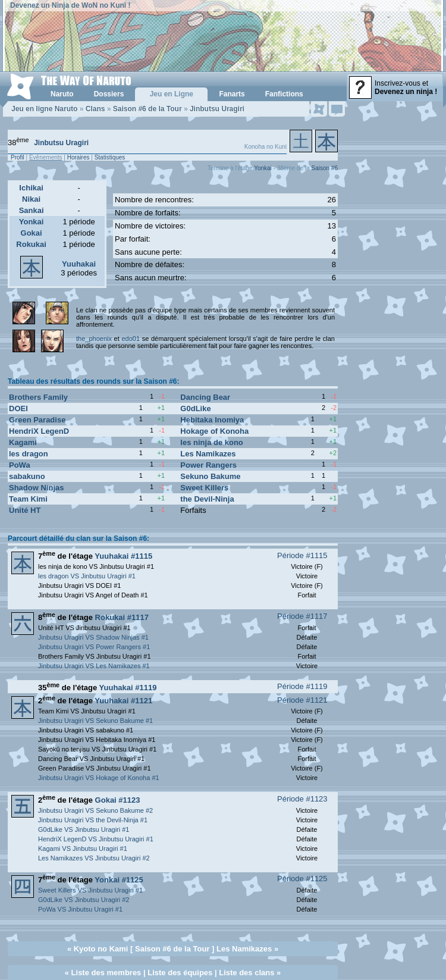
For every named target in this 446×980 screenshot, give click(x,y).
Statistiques (110, 157)
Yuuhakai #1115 (123, 556)
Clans (95, 109)
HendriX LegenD (39, 431)
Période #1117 (302, 616)
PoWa (20, 465)
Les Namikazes (208, 454)
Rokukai (31, 244)
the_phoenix (94, 339)
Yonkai (263, 168)
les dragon (29, 454)
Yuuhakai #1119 (128, 688)
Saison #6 (325, 168)
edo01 (131, 339)
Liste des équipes (180, 973)
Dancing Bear (205, 397)
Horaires (78, 157)
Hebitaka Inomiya (212, 420)
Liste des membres (106, 973)
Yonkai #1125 (119, 880)
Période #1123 (302, 799)
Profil (18, 157)
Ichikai (31, 188)
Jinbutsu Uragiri (217, 109)
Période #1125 (302, 879)
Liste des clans (246, 973)
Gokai (32, 233)
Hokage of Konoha (214, 431)
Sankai (32, 210)
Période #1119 (302, 686)
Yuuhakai (79, 264)
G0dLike (195, 408)
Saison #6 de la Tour (147, 109)
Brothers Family (38, 397)
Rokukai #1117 (122, 617)
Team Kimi (28, 499)
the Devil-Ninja (207, 499)
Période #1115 (302, 555)
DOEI (18, 408)
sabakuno (27, 476)
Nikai (31, 199)
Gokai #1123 (118, 800)
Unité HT (25, 510)
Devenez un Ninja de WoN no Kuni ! (70, 5)
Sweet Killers (204, 488)
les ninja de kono (211, 442)
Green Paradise (37, 420)
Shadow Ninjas (36, 488)
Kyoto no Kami (101, 949)
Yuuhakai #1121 (123, 701)
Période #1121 (302, 700)
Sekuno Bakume (210, 476)
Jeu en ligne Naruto (44, 109)
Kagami (23, 442)
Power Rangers (208, 465)
